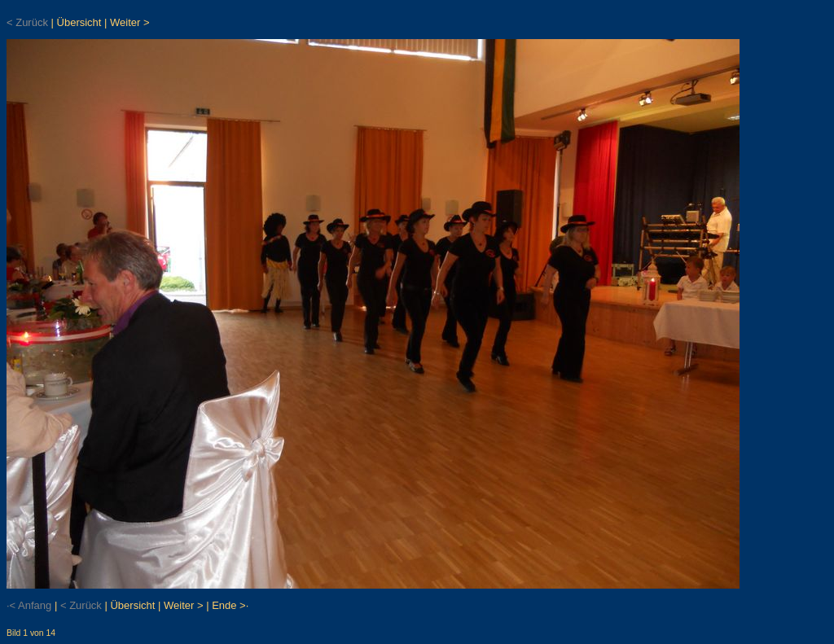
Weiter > (130, 22)
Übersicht (79, 22)
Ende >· (230, 605)
